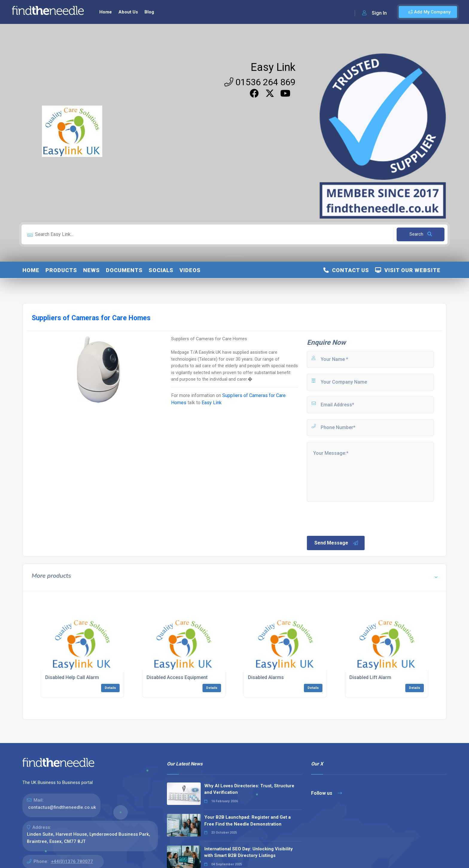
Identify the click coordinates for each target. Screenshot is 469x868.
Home (106, 12)
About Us (128, 12)
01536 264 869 (260, 82)
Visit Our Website (408, 270)
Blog (149, 12)
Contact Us (346, 270)
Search (421, 234)
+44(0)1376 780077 (72, 861)
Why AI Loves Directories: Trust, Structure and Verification (249, 789)
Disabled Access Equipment (177, 677)
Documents (124, 270)
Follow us (326, 793)
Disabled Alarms (266, 677)
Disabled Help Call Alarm (72, 677)
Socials (161, 270)
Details (110, 688)
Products (61, 270)
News (92, 270)
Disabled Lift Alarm (370, 677)
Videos (190, 270)
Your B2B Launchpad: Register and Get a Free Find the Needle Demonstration (248, 821)
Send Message (336, 543)
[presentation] (351, 518)
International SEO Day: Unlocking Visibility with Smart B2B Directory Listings (249, 852)
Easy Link (273, 67)
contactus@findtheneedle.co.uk (62, 807)
